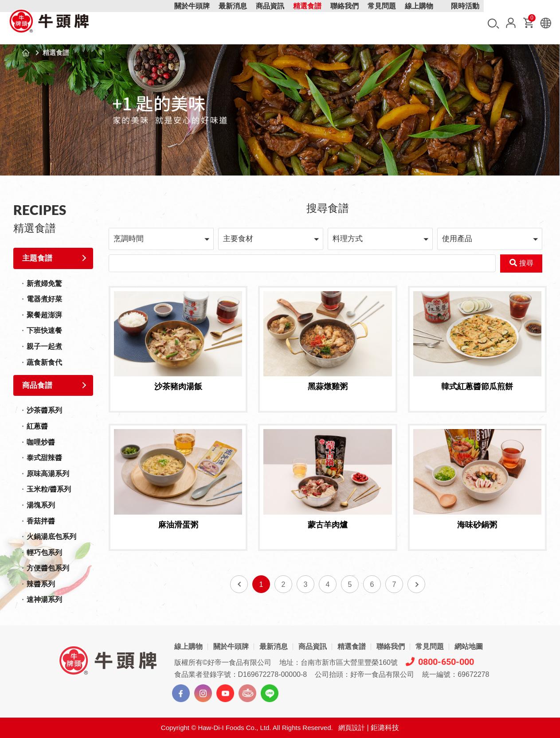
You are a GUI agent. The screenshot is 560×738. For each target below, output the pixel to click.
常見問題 (382, 23)
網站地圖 (469, 646)
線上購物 (419, 23)
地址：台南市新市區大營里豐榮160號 (339, 662)
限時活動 (465, 23)
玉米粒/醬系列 (49, 489)
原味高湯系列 (48, 474)
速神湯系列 (44, 599)
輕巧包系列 (44, 553)
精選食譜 (307, 23)
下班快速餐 (44, 330)
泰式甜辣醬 (44, 458)
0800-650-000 (440, 662)
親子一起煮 (44, 346)
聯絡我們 (345, 23)
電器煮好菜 (44, 299)
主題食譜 (37, 258)
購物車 (531, 20)
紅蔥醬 (37, 426)
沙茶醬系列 (44, 410)
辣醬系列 (41, 584)
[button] (161, 239)
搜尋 (493, 24)
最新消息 (233, 23)
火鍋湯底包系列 (51, 537)
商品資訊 (270, 23)
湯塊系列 (41, 505)
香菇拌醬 (41, 521)
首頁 (26, 53)
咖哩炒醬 (41, 442)
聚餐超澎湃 (44, 315)
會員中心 (511, 23)
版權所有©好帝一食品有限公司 (223, 662)
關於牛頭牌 (192, 23)
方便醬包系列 (48, 568)
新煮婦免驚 (44, 283)
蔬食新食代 (44, 362)
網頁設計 (352, 728)
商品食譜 (37, 385)
